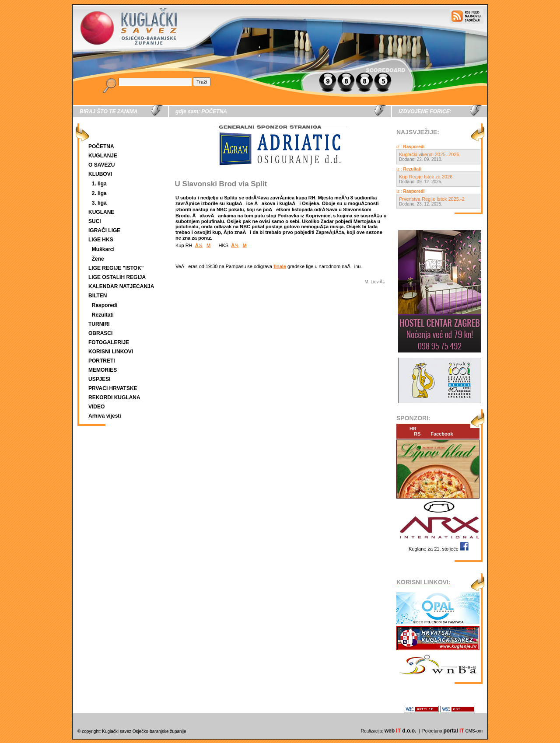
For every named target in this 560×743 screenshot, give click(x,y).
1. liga (99, 184)
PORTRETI (102, 361)
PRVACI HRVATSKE (113, 388)
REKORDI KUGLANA (114, 398)
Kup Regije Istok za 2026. (426, 177)
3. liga (99, 203)
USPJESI (100, 379)
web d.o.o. (401, 731)
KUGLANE (101, 212)
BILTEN (98, 296)
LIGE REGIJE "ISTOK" (116, 268)
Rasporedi (105, 305)
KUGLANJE (103, 156)
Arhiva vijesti (105, 416)
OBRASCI (100, 333)
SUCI (95, 221)
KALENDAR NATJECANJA (121, 286)
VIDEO (96, 407)
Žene (98, 259)
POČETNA (101, 147)
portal (453, 731)
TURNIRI (99, 324)
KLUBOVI (100, 174)
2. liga (99, 193)
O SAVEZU (101, 165)
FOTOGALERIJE (109, 342)
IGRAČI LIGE (104, 230)
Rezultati (103, 315)
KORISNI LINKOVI (111, 352)
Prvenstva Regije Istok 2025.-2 (432, 199)
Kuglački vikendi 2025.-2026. (430, 154)
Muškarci (103, 249)
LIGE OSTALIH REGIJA (117, 277)
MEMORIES (103, 370)
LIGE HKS (101, 240)
